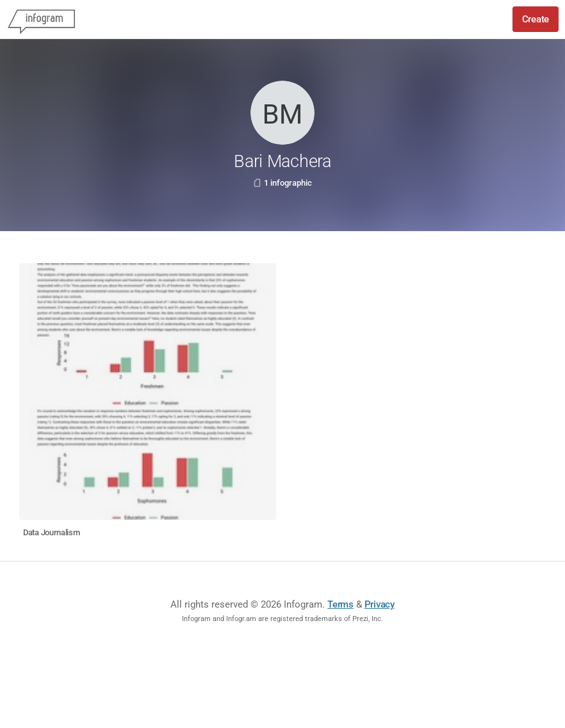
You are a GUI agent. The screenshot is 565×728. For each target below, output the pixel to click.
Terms (340, 604)
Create (536, 19)
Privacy (380, 604)
